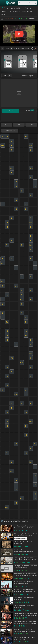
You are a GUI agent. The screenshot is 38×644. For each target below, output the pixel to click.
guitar (5, 76)
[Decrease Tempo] (3, 48)
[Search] (35, 3)
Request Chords (20, 539)
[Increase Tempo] (11, 48)
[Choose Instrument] (10, 76)
